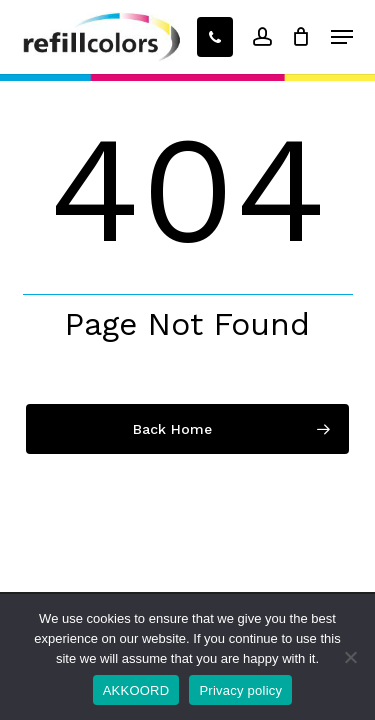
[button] (342, 37)
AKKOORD (136, 690)
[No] (350, 657)
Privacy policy (240, 690)
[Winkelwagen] (301, 37)
